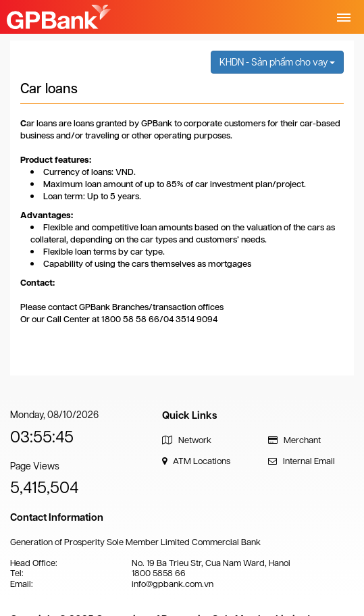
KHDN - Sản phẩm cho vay (277, 62)
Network (187, 440)
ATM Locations (196, 461)
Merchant (294, 440)
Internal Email (302, 461)
